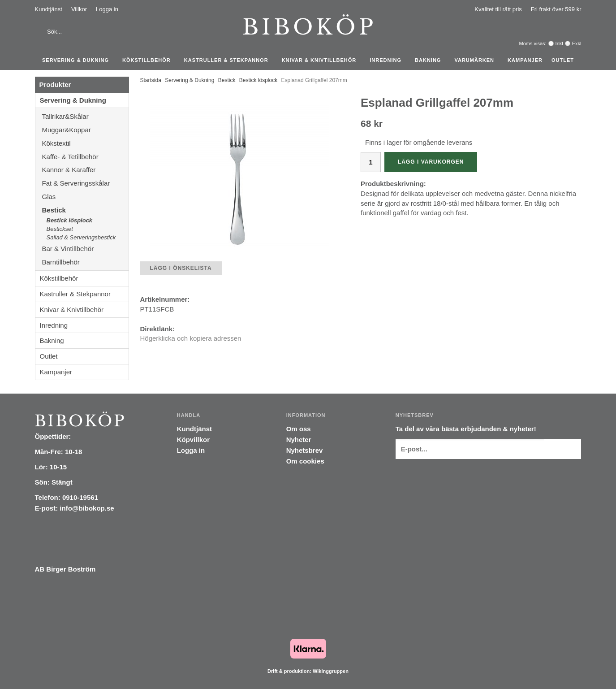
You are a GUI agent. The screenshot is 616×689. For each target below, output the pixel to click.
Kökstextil (85, 143)
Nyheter (299, 440)
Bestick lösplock (70, 220)
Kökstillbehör (149, 60)
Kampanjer (525, 60)
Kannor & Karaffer (85, 170)
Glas (85, 197)
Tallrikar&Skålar (85, 116)
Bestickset (60, 229)
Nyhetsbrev (305, 450)
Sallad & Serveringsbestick (81, 237)
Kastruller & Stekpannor (228, 60)
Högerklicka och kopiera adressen (191, 338)
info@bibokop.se (87, 508)
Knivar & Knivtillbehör (321, 60)
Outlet (563, 60)
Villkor (79, 9)
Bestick (85, 210)
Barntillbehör (61, 262)
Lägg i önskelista (181, 268)
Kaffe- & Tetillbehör (85, 157)
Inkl (559, 43)
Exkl (577, 43)
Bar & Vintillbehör (85, 249)
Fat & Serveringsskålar (85, 183)
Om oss (299, 429)
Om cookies (305, 461)
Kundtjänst (49, 9)
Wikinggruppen (331, 671)
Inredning (388, 60)
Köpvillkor (193, 440)
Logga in (107, 9)
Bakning (430, 60)
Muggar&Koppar (85, 130)
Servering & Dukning (78, 60)
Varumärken (476, 60)
